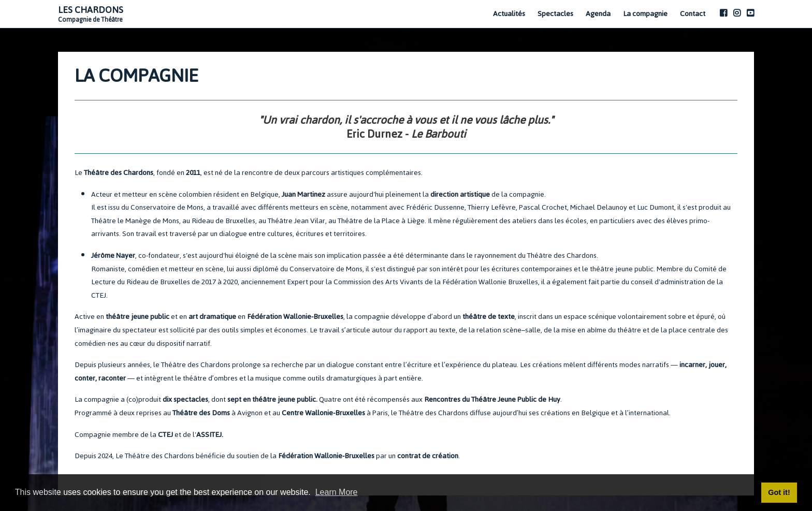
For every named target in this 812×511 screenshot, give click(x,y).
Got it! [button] (779, 492)
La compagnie (645, 14)
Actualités (509, 14)
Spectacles (555, 14)
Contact (693, 14)
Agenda (598, 14)
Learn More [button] (337, 492)
